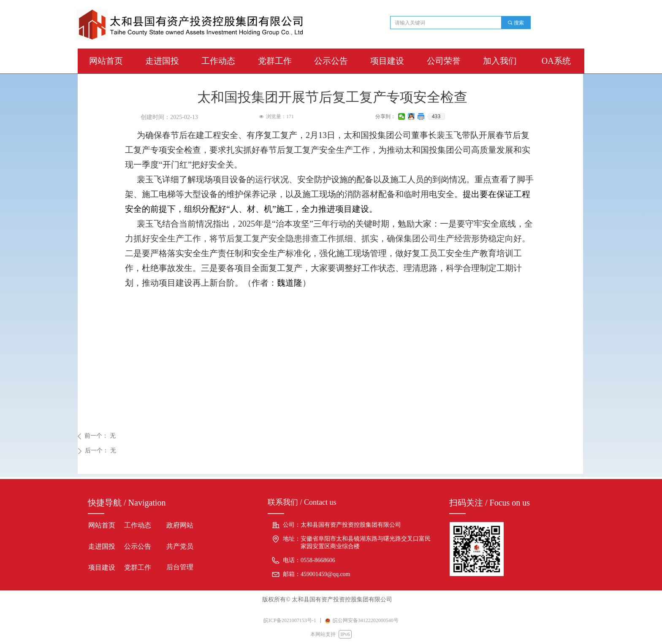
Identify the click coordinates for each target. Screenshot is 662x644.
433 (436, 116)
